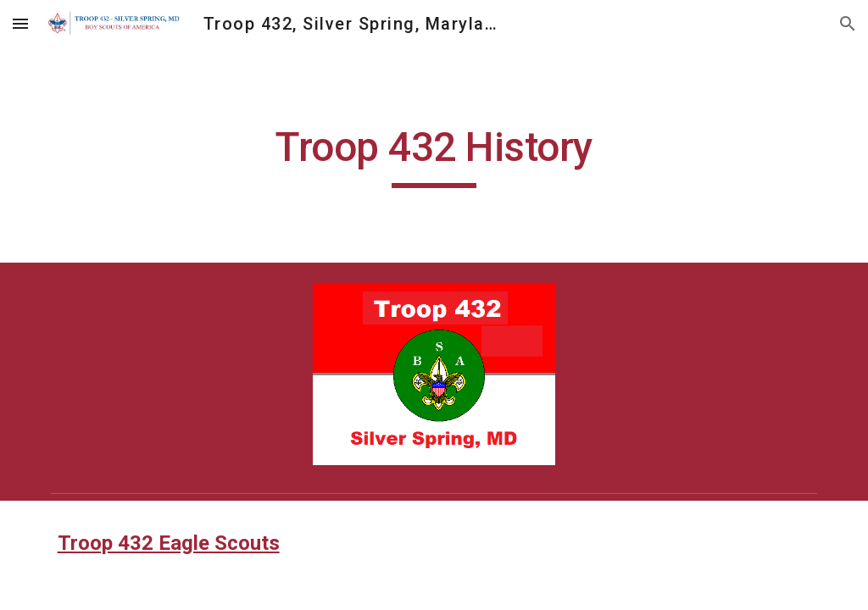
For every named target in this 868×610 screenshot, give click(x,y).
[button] (20, 23)
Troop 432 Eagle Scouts (169, 543)
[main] (434, 155)
